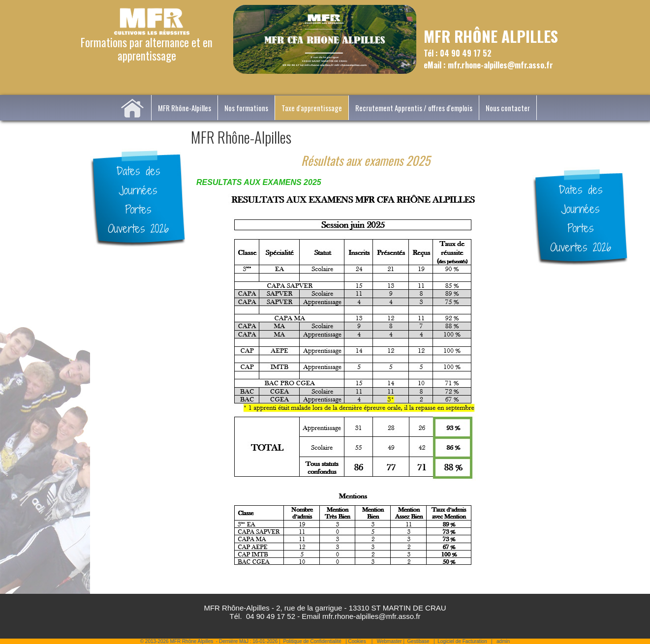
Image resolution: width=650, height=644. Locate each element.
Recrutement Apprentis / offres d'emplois (414, 108)
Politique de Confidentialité (312, 641)
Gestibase (418, 641)
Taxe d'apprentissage (312, 108)
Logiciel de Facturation (462, 641)
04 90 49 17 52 (271, 616)
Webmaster (389, 641)
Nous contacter (508, 108)
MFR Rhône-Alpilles (185, 108)
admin (503, 641)
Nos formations (246, 108)
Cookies (357, 641)
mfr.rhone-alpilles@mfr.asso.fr (371, 616)
